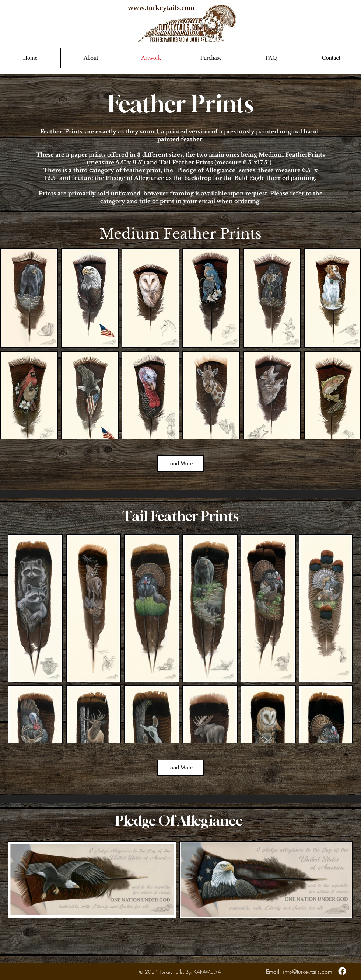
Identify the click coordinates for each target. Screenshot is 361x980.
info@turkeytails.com (308, 972)
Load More (180, 463)
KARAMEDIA (207, 972)
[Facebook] (342, 971)
